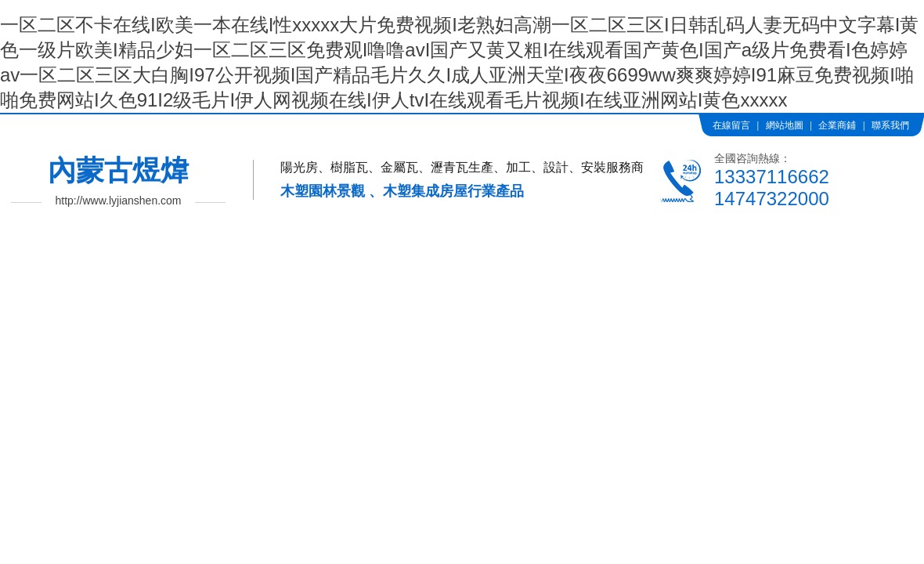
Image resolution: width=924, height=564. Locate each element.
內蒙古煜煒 (118, 170)
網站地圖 (785, 125)
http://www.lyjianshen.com (118, 201)
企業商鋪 (837, 125)
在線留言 (731, 125)
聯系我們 (890, 125)
